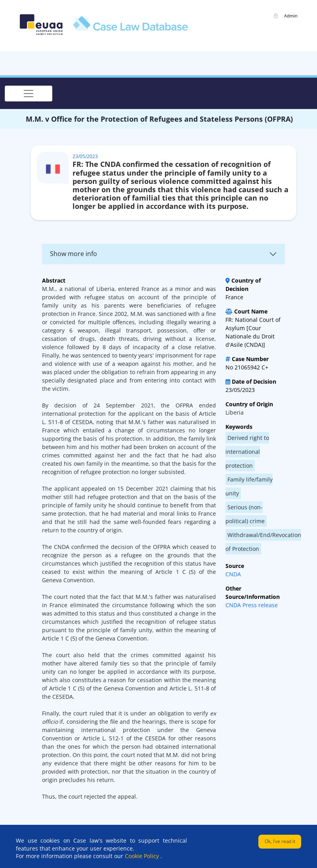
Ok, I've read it (280, 841)
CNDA (233, 574)
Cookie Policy (143, 856)
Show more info (74, 254)
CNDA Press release (252, 605)
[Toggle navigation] (29, 94)
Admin (291, 16)
